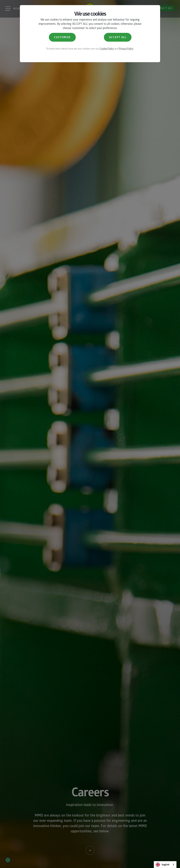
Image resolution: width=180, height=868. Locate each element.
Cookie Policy (107, 49)
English (163, 865)
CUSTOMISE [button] (62, 37)
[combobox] (165, 865)
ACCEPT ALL (118, 37)
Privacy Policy (126, 49)
